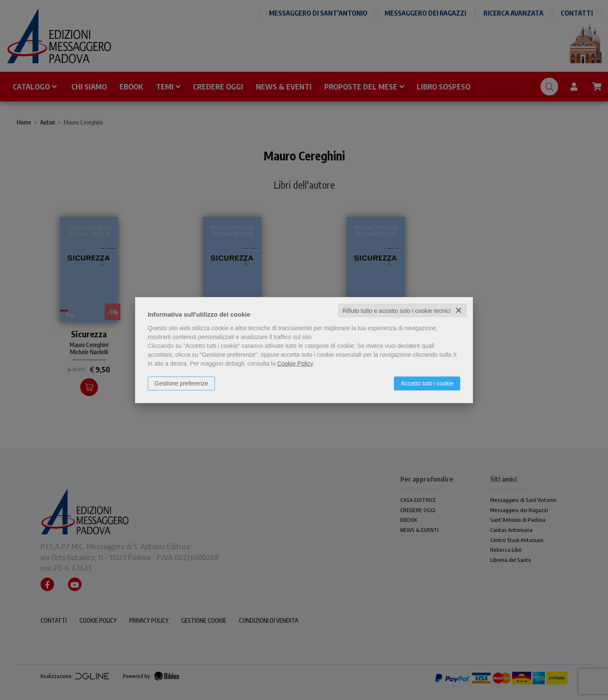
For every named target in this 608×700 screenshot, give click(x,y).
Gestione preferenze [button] (181, 383)
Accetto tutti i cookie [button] (427, 383)
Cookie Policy (295, 363)
